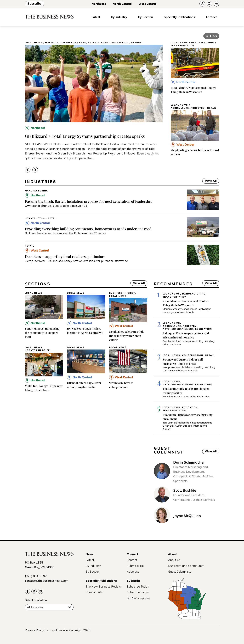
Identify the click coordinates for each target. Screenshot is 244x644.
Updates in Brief (37, 350)
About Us (174, 560)
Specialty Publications (179, 17)
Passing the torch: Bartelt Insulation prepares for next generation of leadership (89, 201)
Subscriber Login (138, 592)
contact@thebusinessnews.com (47, 581)
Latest (96, 17)
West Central (148, 4)
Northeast (99, 4)
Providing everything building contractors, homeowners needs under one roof (88, 229)
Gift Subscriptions (138, 598)
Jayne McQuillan (187, 516)
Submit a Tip (135, 566)
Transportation (183, 46)
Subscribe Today (138, 586)
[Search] (209, 4)
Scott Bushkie (185, 490)
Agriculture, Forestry (188, 108)
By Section (146, 17)
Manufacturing (202, 43)
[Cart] (216, 4)
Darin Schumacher (189, 462)
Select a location (36, 600)
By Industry (119, 17)
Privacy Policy (34, 630)
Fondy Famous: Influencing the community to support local (42, 333)
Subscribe (35, 3)
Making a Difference (61, 43)
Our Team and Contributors (186, 566)
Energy (137, 43)
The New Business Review (103, 586)
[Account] (202, 4)
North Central (122, 4)
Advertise (133, 572)
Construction (35, 218)
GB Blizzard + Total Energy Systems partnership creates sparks (85, 136)
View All (209, 181)
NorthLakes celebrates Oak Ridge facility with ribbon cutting (126, 336)
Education (190, 407)
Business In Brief (122, 293)
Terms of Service (57, 630)
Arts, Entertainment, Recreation (104, 43)
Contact (211, 17)
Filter (214, 36)
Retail (212, 108)
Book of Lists (94, 592)
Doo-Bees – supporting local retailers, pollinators (65, 256)
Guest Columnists (180, 572)
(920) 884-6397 (36, 576)
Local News (34, 43)
